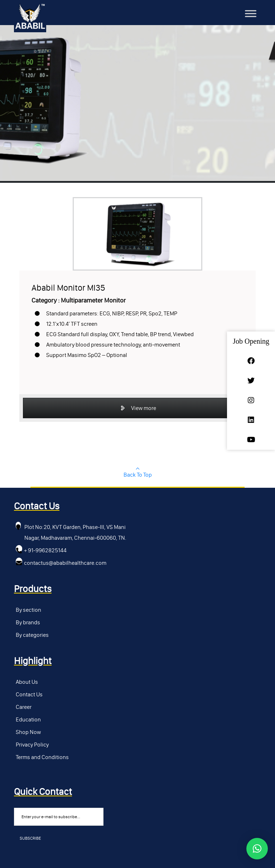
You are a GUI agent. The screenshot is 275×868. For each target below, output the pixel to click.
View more (138, 408)
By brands (28, 622)
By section (28, 610)
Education (28, 719)
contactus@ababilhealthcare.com (65, 563)
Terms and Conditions (42, 757)
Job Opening (251, 341)
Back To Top (138, 475)
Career (24, 707)
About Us (27, 682)
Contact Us (29, 694)
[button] (257, 849)
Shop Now (28, 732)
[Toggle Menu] (251, 13)
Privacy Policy (32, 745)
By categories (32, 635)
